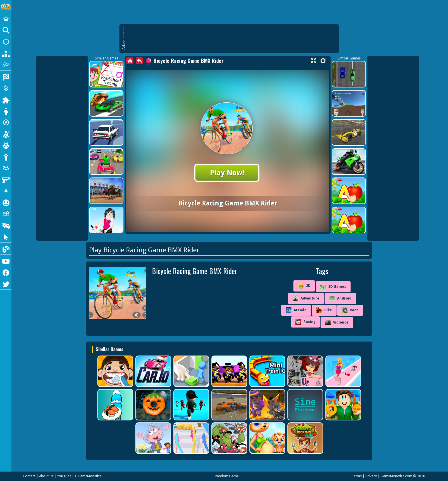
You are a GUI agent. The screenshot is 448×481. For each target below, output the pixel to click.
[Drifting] (6, 225)
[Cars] (6, 168)
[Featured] (6, 65)
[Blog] (6, 249)
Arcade (296, 310)
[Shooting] (6, 134)
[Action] (6, 88)
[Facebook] (6, 272)
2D (304, 286)
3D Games (333, 287)
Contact (29, 476)
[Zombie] (6, 145)
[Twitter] (6, 284)
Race (350, 310)
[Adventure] (6, 122)
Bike (324, 310)
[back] (139, 61)
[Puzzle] (6, 99)
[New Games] (6, 42)
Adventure (306, 298)
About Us (46, 476)
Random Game (227, 476)
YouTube (64, 476)
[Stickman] (6, 157)
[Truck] (6, 214)
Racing (305, 322)
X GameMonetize (88, 476)
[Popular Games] (6, 53)
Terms (357, 476)
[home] (130, 61)
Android (340, 298)
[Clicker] (6, 237)
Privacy (371, 476)
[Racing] (6, 77)
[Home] (6, 19)
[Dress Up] (6, 111)
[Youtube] (6, 261)
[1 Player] (6, 191)
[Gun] (6, 179)
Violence (337, 322)
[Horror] (6, 202)
